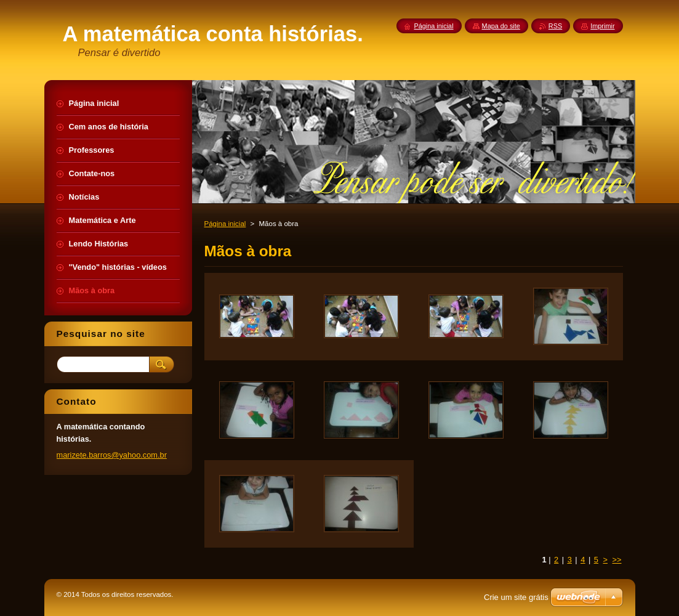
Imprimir (602, 26)
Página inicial (225, 224)
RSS (555, 26)
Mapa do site (501, 26)
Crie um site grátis (516, 597)
